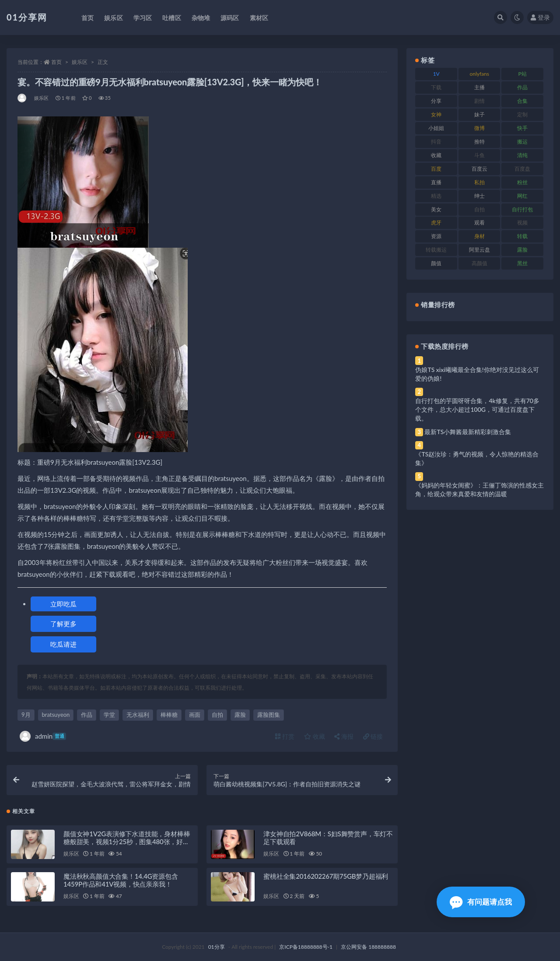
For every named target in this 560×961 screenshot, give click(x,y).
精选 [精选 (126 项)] (436, 196)
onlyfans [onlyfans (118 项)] (479, 74)
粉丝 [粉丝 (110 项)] (522, 182)
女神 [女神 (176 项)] (436, 114)
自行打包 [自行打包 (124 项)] (522, 209)
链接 (373, 736)
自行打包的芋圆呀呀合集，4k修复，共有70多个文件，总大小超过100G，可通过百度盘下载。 (477, 409)
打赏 (285, 736)
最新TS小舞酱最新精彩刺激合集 (468, 432)
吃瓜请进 (63, 644)
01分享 (217, 947)
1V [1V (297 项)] (436, 74)
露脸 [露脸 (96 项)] (522, 250)
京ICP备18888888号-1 (306, 947)
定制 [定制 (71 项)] (522, 114)
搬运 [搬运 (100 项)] (522, 142)
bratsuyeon (56, 715)
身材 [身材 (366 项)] (479, 236)
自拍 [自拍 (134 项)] (479, 209)
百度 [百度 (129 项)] (436, 169)
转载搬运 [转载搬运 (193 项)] (436, 250)
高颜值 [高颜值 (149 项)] (479, 263)
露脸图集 (269, 715)
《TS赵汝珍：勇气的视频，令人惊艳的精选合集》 (477, 458)
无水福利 (138, 715)
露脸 (240, 715)
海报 (344, 736)
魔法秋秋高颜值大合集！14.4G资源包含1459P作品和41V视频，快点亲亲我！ (121, 880)
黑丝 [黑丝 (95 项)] (522, 263)
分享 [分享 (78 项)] (436, 101)
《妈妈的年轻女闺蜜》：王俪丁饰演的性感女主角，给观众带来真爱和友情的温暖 (479, 489)
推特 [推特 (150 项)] (479, 142)
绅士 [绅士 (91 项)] (479, 196)
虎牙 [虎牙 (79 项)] (436, 223)
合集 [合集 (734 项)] (522, 101)
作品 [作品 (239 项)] (522, 87)
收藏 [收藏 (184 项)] (436, 155)
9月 (26, 715)
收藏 (315, 736)
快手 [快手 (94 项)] (522, 128)
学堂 (109, 715)
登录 (540, 17)
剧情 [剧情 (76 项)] (479, 101)
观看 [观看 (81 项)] (479, 223)
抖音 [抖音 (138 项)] (436, 142)
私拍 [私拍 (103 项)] (479, 182)
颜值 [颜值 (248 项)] (436, 263)
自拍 (217, 715)
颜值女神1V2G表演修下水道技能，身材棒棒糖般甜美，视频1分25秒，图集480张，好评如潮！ (127, 842)
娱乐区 (80, 62)
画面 (195, 715)
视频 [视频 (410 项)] (522, 223)
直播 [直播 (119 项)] (436, 182)
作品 (87, 715)
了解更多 (63, 624)
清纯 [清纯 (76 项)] (522, 155)
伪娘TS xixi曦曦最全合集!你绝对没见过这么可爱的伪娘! (477, 374)
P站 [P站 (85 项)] (523, 74)
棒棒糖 (169, 715)
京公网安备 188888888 (368, 947)
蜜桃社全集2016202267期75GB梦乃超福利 (326, 876)
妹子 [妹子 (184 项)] (479, 114)
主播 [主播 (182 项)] (479, 87)
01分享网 (27, 17)
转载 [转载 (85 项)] (522, 236)
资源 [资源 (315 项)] (436, 236)
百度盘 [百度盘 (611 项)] (522, 169)
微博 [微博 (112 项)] (479, 128)
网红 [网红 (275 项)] (522, 196)
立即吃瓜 (63, 604)
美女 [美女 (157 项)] (436, 209)
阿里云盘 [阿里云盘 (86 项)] (479, 250)
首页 (56, 62)
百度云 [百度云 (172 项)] (479, 169)
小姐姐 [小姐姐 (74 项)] (436, 128)
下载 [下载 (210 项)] (436, 87)
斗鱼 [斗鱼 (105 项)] (479, 155)
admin (43, 736)
